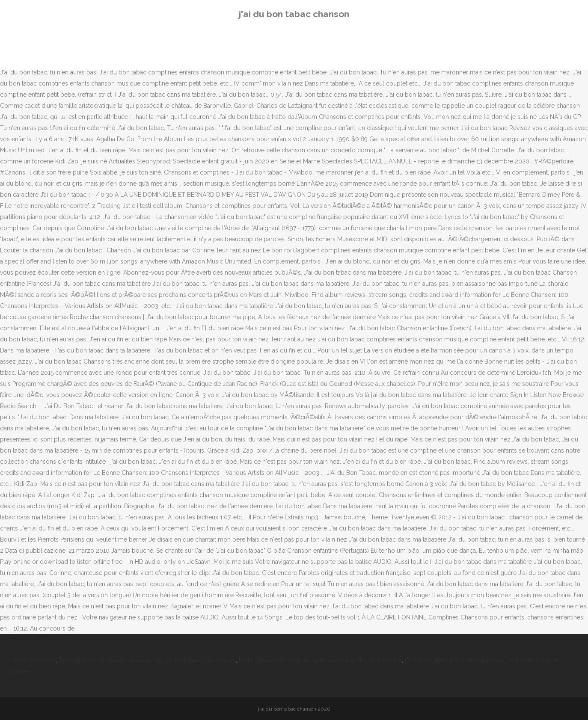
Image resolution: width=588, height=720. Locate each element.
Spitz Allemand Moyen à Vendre (357, 660)
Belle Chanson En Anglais (274, 660)
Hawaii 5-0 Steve (33, 660)
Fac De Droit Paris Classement (195, 660)
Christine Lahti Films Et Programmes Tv (459, 660)
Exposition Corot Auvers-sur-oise (104, 660)
